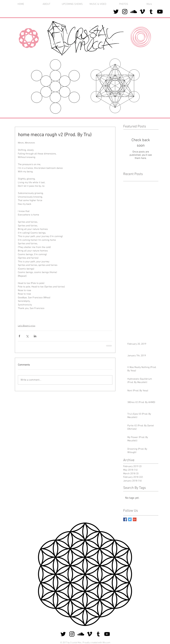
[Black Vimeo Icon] (142, 12)
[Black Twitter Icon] (116, 12)
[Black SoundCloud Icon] (134, 12)
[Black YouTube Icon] (160, 12)
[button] (124, 4)
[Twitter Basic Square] (130, 519)
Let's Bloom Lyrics (27, 326)
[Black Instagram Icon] (125, 12)
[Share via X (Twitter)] (27, 336)
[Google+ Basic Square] (135, 519)
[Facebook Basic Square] (125, 519)
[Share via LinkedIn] (35, 336)
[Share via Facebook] (19, 336)
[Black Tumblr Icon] (151, 12)
